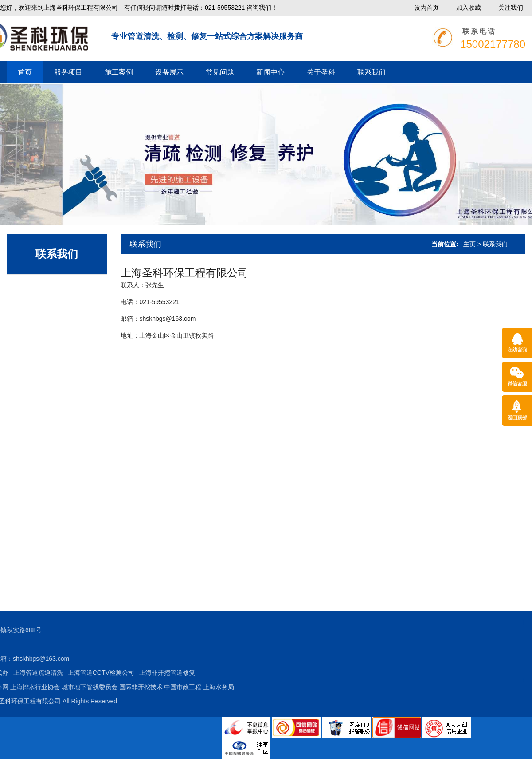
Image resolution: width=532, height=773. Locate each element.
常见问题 (220, 72)
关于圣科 (321, 72)
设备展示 (169, 72)
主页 (469, 244)
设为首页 (426, 8)
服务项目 (68, 72)
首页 (25, 72)
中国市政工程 (74, 687)
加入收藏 (469, 8)
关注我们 (511, 8)
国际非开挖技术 (32, 687)
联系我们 (372, 72)
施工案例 (119, 72)
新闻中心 (270, 72)
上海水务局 (110, 687)
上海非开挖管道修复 (58, 673)
